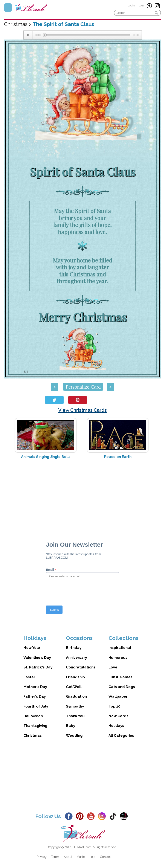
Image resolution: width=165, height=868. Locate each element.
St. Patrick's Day (38, 667)
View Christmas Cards (82, 410)
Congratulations (81, 667)
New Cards (118, 716)
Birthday (74, 648)
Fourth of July (36, 706)
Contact (105, 857)
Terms (55, 857)
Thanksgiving (35, 726)
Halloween (33, 716)
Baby (71, 726)
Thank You (75, 716)
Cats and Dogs (122, 687)
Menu (8, 8)
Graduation (76, 696)
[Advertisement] (82, 496)
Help (92, 857)
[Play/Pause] (28, 35)
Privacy (42, 857)
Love (113, 667)
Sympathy (75, 706)
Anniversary (76, 657)
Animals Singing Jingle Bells (46, 457)
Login (131, 5)
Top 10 (115, 706)
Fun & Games (121, 677)
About (68, 857)
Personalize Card (83, 387)
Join (141, 5)
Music (81, 857)
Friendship (75, 677)
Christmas (33, 735)
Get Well (74, 687)
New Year (32, 648)
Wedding (74, 735)
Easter (29, 677)
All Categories (121, 735)
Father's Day (35, 696)
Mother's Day (35, 687)
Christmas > (18, 24)
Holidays (116, 726)
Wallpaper (118, 696)
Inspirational (120, 648)
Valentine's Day (37, 657)
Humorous (118, 657)
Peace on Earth (118, 457)
